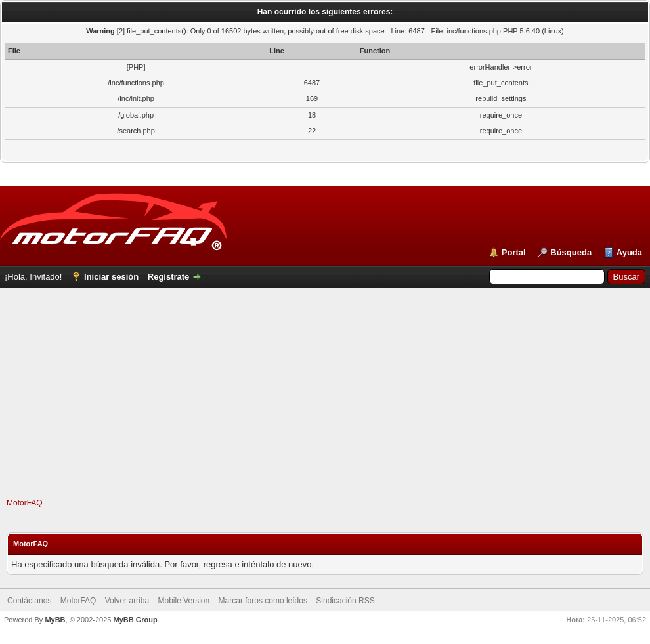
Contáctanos (29, 601)
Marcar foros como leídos (263, 601)
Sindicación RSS (345, 601)
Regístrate (169, 277)
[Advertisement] (325, 406)
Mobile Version (184, 601)
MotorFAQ (25, 503)
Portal (514, 252)
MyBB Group (135, 620)
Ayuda (629, 252)
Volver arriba (127, 601)
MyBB (55, 620)
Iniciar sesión (111, 277)
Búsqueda (571, 252)
